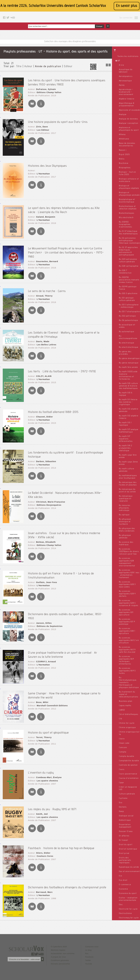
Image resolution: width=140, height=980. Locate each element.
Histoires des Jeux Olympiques (47, 165)
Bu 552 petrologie (127, 316)
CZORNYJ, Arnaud (45, 657)
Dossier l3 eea (126, 832)
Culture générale (127, 794)
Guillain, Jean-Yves (46, 578)
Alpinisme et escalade (129, 110)
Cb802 (122, 710)
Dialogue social (126, 816)
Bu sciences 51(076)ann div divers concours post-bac (129, 552)
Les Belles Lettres (46, 340)
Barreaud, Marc (44, 888)
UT (119, 61)
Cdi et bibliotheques (129, 714)
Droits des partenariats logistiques (125, 860)
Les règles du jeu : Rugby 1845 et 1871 (52, 805)
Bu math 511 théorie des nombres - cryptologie (128, 402)
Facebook (89, 954)
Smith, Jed (41, 809)
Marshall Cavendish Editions (51, 700)
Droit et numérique (128, 849)
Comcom (123, 748)
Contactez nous (92, 943)
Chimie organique (127, 728)
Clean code (124, 743)
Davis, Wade (42, 338)
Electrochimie (125, 914)
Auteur (28, 67)
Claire (122, 739)
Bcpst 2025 (124, 155)
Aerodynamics (126, 76)
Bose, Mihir (42, 697)
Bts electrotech (126, 218)
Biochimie (124, 163)
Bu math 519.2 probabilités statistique (126, 448)
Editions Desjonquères (48, 501)
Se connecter (126, 18)
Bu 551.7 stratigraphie (129, 312)
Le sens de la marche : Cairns (47, 288)
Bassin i (123, 150)
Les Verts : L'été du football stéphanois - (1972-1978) (62, 368)
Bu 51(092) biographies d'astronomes (125, 225)
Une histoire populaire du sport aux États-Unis (58, 121)
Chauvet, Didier (44, 413)
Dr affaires (124, 836)
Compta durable (127, 756)
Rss (87, 950)
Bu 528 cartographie (129, 266)
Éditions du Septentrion (49, 619)
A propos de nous (58, 954)
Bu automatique (127, 332)
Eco (121, 876)
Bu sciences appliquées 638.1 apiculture (127, 631)
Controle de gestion (128, 765)
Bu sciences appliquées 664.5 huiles (127, 671)
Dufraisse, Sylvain (45, 88)
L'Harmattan (43, 172)
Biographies (125, 168)
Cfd (121, 719)
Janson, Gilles (43, 616)
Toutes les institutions (128, 56)
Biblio (122, 159)
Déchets (123, 807)
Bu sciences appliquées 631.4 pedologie (127, 622)
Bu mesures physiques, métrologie (125, 508)
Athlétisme (124, 139)
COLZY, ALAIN (43, 373)
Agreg (122, 85)
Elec (121, 905)
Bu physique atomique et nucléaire (125, 522)
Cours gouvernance (128, 774)
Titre (19, 67)
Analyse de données (128, 119)
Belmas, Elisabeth (45, 538)
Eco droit (123, 880)
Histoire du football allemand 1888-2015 (53, 409)
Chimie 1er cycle (127, 723)
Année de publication (48, 67)
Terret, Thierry (43, 733)
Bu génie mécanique (129, 363)
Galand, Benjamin (45, 215)
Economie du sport (128, 894)
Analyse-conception (129, 123)
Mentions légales (58, 947)
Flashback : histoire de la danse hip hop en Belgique (61, 844)
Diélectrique (125, 820)
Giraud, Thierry (44, 293)
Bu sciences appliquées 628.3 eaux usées (127, 585)
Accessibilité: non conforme (63, 950)
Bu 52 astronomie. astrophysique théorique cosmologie (129, 241)
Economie (123, 889)
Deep (121, 812)
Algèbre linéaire (127, 99)
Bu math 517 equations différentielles (126, 439)
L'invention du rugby (41, 768)
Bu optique (124, 515)
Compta (123, 752)
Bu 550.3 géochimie (128, 294)
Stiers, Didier (43, 849)
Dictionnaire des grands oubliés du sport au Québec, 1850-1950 (68, 611)
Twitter (88, 957)
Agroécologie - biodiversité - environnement (126, 92)
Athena (122, 135)
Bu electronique (127, 343)
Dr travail (123, 840)
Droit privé (124, 853)
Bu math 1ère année (128, 367)
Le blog (88, 947)
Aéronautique (125, 81)
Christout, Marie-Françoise (50, 498)
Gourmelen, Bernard (46, 256)
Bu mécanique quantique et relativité (126, 499)
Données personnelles (60, 960)
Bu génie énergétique (129, 359)
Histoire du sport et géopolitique (48, 728)
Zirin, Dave (41, 126)
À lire (121, 65)
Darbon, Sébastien (45, 458)
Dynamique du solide (129, 867)
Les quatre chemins (47, 776)
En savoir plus (127, 6)
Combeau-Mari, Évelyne (48, 773)
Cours (122, 770)
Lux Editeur (42, 128)
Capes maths (125, 706)
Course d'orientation (129, 778)
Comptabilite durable (129, 761)
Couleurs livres (44, 851)
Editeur (68, 67)
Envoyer (99, 26)
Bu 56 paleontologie (129, 320)
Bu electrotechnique (129, 347)
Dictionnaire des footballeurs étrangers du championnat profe (67, 883)
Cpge (121, 783)
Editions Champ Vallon (48, 90)
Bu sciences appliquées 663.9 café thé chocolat (127, 650)
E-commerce (125, 885)
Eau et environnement (129, 872)
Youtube (89, 960)
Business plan (126, 701)
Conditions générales (60, 957)
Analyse (123, 115)
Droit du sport (126, 845)
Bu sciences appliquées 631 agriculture (126, 612)
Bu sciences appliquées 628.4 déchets (127, 594)
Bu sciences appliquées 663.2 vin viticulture (129, 640)
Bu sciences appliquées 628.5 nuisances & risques (129, 603)
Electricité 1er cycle (128, 909)
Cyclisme (123, 798)
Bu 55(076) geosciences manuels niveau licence (129, 280)
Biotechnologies (127, 213)
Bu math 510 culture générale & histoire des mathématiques (128, 386)
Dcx (121, 803)
